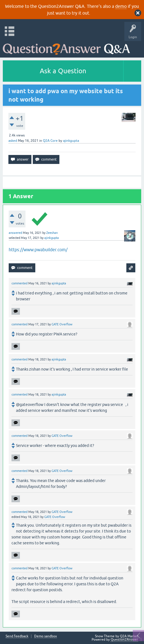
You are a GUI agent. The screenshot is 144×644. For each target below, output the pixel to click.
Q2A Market (129, 636)
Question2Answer (124, 640)
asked (13, 141)
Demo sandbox (46, 636)
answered (15, 233)
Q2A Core (50, 141)
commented (19, 283)
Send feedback (17, 636)
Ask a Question (63, 71)
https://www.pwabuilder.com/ (38, 250)
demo (121, 6)
